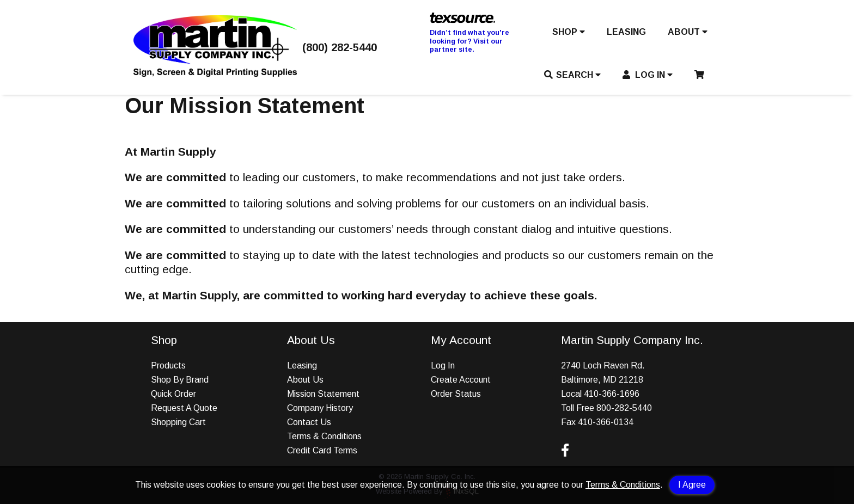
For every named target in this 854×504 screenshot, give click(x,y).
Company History (320, 408)
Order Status (456, 394)
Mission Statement (323, 394)
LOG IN (648, 75)
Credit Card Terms (322, 450)
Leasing (302, 365)
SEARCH (572, 75)
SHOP (569, 32)
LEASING (626, 32)
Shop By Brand (180, 380)
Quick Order (173, 394)
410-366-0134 (606, 422)
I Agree (692, 485)
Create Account (461, 380)
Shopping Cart (178, 422)
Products (168, 365)
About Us (305, 380)
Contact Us (309, 422)
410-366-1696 (612, 394)
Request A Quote (184, 408)
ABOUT (688, 32)
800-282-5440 (624, 408)
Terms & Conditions (623, 485)
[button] (569, 34)
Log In (443, 365)
